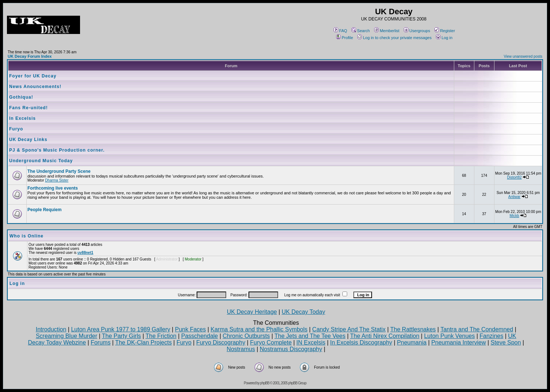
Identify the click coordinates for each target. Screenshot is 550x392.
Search (361, 31)
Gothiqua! (21, 97)
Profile (345, 38)
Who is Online (26, 236)
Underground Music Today (41, 161)
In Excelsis (22, 118)
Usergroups (417, 31)
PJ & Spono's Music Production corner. (57, 150)
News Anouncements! (35, 87)
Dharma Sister (57, 180)
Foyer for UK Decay (33, 76)
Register (445, 31)
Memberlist (387, 31)
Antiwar (514, 197)
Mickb (514, 216)
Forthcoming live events (53, 188)
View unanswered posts (523, 56)
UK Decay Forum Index (30, 56)
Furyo (16, 129)
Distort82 (515, 177)
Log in (444, 38)
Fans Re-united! (29, 108)
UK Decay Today (304, 312)
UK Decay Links (28, 140)
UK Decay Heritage (252, 312)
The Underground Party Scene (59, 171)
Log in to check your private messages (395, 38)
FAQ (340, 31)
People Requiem (44, 210)
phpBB (265, 383)
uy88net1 (85, 253)
